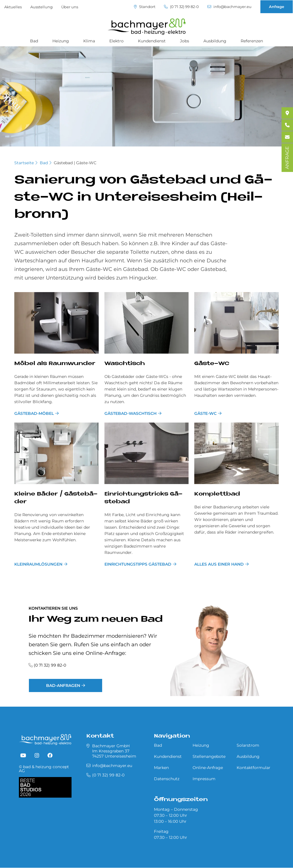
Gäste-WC (205, 413)
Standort (145, 7)
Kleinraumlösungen (38, 564)
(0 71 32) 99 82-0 (181, 7)
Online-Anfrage (208, 768)
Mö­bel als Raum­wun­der (55, 364)
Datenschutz (167, 779)
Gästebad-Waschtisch (130, 413)
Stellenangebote (209, 756)
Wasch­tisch (125, 364)
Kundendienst (152, 41)
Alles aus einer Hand (219, 564)
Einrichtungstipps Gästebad (138, 564)
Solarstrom (248, 745)
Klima (89, 41)
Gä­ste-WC (212, 364)
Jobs (185, 41)
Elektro (116, 41)
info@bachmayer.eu (229, 7)
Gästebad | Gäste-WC (75, 163)
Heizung (61, 41)
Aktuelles (13, 7)
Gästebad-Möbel (34, 413)
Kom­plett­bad (217, 494)
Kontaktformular (254, 768)
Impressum (204, 779)
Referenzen (252, 41)
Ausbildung (215, 41)
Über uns (70, 7)
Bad (34, 41)
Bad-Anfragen (63, 685)
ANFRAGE (287, 158)
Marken (161, 768)
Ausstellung (41, 7)
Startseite (24, 163)
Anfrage (277, 7)
